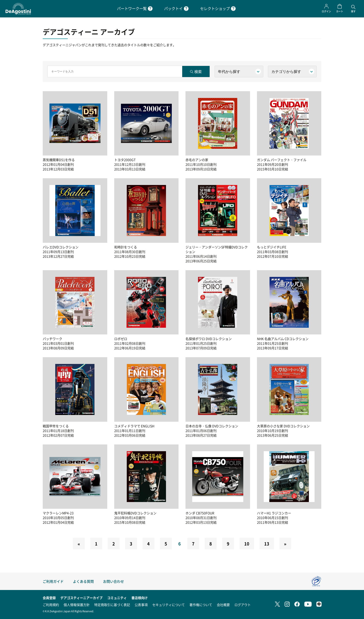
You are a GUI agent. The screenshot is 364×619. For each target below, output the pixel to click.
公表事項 (141, 605)
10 (247, 544)
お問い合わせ (114, 581)
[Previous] (79, 544)
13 (267, 544)
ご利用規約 (51, 605)
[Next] (285, 544)
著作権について (201, 605)
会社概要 (223, 605)
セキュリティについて (169, 605)
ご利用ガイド (53, 581)
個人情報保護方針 (77, 605)
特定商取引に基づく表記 (112, 605)
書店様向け (140, 598)
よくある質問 (83, 581)
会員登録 (49, 598)
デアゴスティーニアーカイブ (81, 598)
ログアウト (243, 605)
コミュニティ (117, 598)
